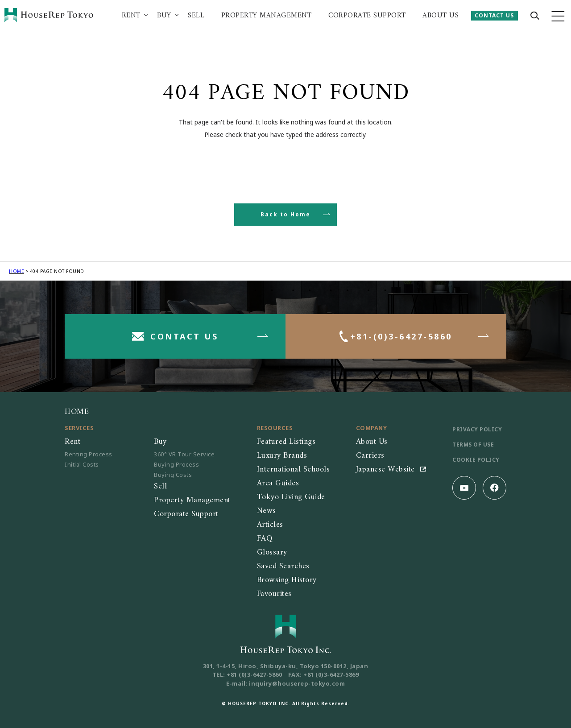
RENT (131, 16)
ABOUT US (441, 16)
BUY (164, 16)
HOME (17, 271)
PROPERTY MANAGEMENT (267, 16)
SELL (196, 16)
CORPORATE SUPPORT (367, 16)
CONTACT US (494, 15)
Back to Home (285, 214)
